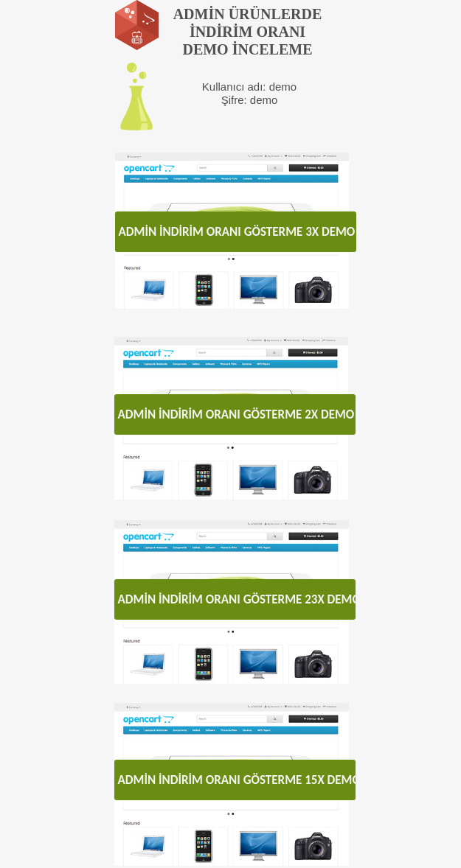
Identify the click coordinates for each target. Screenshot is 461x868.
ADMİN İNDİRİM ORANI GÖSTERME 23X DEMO (237, 599)
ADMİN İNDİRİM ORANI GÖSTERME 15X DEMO (237, 780)
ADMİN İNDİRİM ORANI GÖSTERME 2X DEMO (236, 414)
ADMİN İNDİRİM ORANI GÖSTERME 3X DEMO (237, 232)
